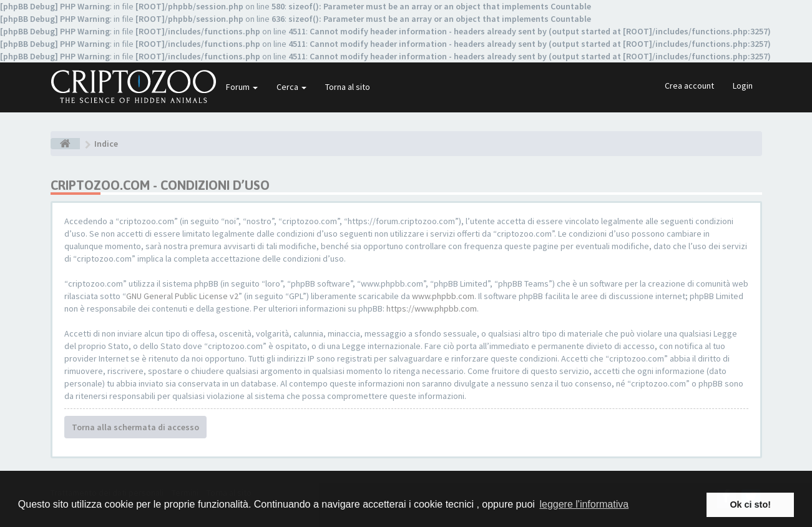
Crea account (689, 86)
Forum (242, 87)
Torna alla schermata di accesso (135, 427)
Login (743, 86)
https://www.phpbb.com (432, 308)
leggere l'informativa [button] (584, 504)
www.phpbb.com (443, 296)
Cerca (291, 87)
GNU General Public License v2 (182, 296)
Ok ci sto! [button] (750, 505)
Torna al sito (348, 87)
